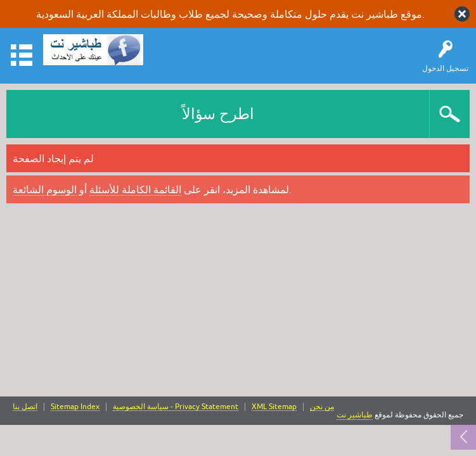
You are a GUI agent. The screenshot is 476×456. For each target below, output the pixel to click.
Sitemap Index (75, 407)
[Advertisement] (238, 301)
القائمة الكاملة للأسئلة (135, 189)
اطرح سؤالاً (218, 114)
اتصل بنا (25, 407)
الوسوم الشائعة (45, 189)
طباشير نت (355, 415)
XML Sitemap (274, 407)
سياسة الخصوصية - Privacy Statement (176, 407)
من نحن (322, 407)
